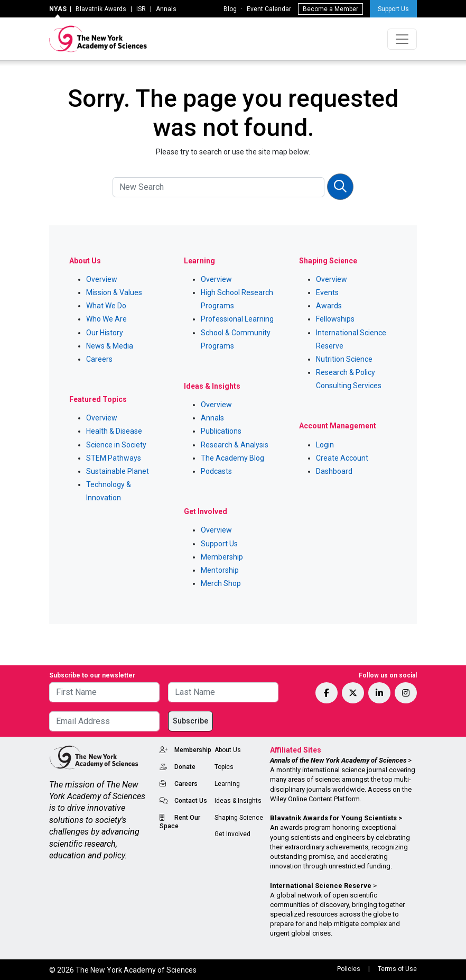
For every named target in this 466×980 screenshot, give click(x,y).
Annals (166, 9)
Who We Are (106, 319)
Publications (221, 431)
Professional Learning (237, 319)
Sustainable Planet (118, 471)
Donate (185, 767)
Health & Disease (114, 431)
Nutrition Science (344, 359)
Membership (222, 557)
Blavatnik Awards (101, 9)
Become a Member (330, 9)
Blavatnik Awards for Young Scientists (333, 818)
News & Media (110, 346)
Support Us (393, 9)
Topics (224, 767)
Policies (349, 969)
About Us (228, 750)
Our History (105, 333)
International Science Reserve (321, 886)
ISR (141, 9)
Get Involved (232, 834)
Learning (227, 784)
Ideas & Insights (238, 801)
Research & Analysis (235, 445)
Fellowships (335, 319)
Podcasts (216, 471)
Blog (230, 9)
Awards (329, 306)
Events (327, 292)
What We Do (106, 306)
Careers (99, 359)
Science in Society (116, 445)
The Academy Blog (232, 458)
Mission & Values (114, 292)
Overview (102, 279)
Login (325, 445)
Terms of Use (397, 969)
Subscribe (190, 721)
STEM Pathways (114, 458)
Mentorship (220, 570)
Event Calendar (269, 9)
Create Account (342, 458)
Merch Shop (221, 583)
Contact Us (191, 801)
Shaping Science (239, 818)
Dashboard (334, 471)
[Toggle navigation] (402, 39)
